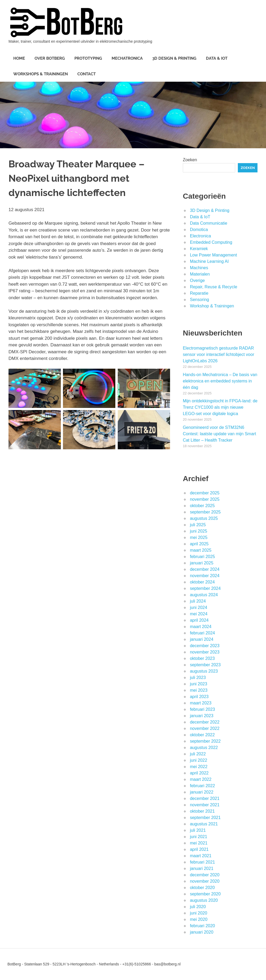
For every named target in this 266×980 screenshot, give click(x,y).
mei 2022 (199, 767)
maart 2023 (201, 703)
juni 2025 (199, 531)
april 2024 (199, 620)
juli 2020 (198, 907)
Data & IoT (217, 58)
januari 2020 (202, 932)
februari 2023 (202, 709)
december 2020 (205, 875)
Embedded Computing (211, 242)
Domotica (199, 230)
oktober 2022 (202, 735)
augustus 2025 (204, 518)
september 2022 (205, 741)
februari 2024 (202, 633)
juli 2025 (198, 525)
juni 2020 (199, 913)
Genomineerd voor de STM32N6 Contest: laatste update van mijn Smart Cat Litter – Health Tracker (219, 434)
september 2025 (205, 512)
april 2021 (199, 849)
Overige (197, 280)
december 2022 (205, 722)
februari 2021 (202, 862)
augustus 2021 (204, 824)
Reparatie (199, 293)
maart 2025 (201, 550)
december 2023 (205, 646)
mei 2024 (199, 614)
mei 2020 (199, 919)
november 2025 (205, 499)
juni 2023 (199, 684)
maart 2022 (201, 779)
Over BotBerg (50, 58)
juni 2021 (199, 837)
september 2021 (205, 818)
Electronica (200, 236)
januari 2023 (202, 716)
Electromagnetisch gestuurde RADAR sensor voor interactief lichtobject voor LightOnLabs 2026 (219, 354)
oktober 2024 (202, 582)
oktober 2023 (202, 658)
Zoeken (190, 160)
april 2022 (199, 773)
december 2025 (205, 493)
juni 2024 (199, 607)
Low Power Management (214, 255)
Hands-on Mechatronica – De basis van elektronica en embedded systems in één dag (220, 381)
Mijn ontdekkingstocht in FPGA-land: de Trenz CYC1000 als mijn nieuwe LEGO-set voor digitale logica (220, 407)
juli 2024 (198, 601)
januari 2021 (202, 868)
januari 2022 (202, 792)
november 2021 (205, 805)
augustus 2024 (204, 595)
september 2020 (205, 894)
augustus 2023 (204, 671)
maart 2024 (201, 627)
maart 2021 (201, 856)
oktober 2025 (202, 506)
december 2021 (205, 798)
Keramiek (199, 249)
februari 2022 (202, 786)
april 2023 (199, 697)
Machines (199, 268)
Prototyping (88, 58)
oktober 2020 (202, 888)
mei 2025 (199, 537)
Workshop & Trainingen (212, 306)
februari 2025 (202, 557)
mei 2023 (199, 690)
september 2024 (205, 588)
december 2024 (205, 569)
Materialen (200, 274)
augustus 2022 (204, 748)
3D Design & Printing (174, 58)
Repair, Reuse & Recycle (214, 287)
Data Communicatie (209, 223)
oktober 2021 (202, 811)
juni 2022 (199, 760)
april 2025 (199, 544)
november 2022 (205, 728)
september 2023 (205, 665)
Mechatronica (127, 58)
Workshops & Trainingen (41, 74)
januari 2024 (202, 639)
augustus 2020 (204, 900)
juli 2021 (198, 830)
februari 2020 (202, 926)
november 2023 (205, 652)
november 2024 (205, 576)
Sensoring (200, 300)
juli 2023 (198, 678)
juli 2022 (198, 754)
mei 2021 (199, 843)
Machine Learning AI (209, 261)
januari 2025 (202, 563)
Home (19, 58)
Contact (86, 74)
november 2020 (205, 881)
